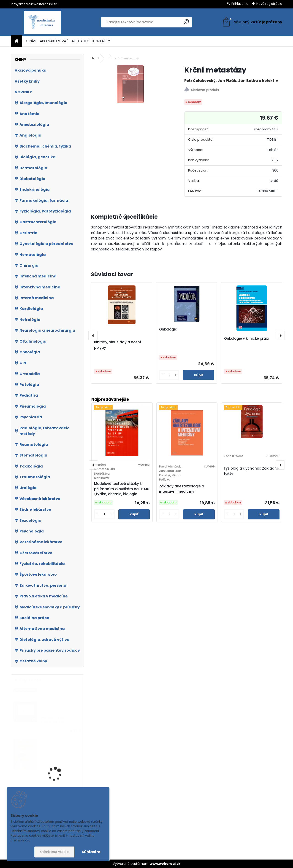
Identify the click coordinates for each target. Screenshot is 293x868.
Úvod (95, 58)
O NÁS (31, 41)
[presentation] (93, 336)
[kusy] (169, 375)
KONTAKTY (101, 41)
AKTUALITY (80, 41)
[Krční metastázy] (130, 84)
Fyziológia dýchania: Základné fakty (251, 471)
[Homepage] (16, 41)
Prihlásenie (240, 4)
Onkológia (168, 329)
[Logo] (42, 22)
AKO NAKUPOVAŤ (54, 41)
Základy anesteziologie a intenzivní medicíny (182, 489)
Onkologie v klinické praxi (246, 338)
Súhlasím (91, 852)
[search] (186, 22)
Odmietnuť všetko (54, 852)
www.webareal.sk (165, 864)
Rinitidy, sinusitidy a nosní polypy (118, 345)
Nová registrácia (269, 4)
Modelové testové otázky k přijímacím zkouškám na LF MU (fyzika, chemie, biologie (122, 489)
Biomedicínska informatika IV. (53, 720)
